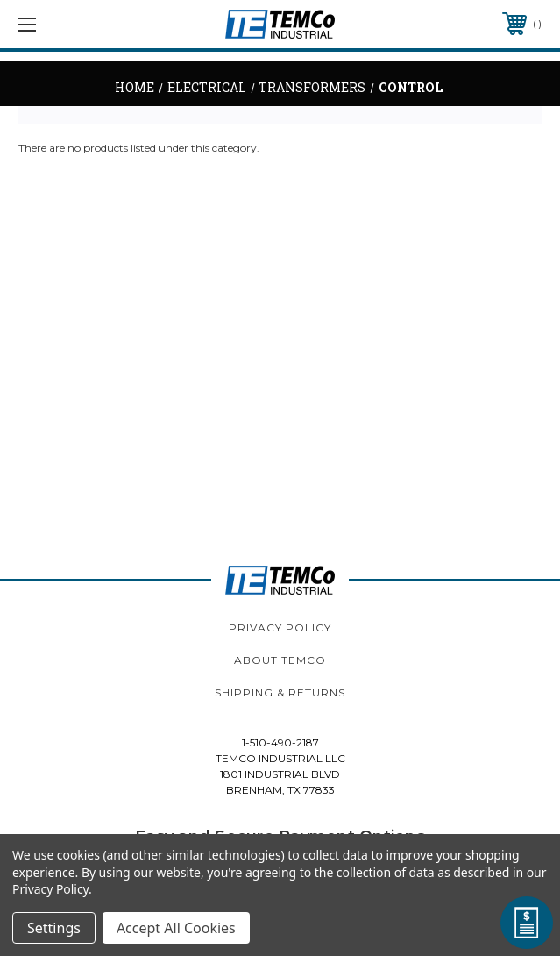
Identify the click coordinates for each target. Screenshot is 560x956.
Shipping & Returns (280, 692)
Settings (54, 928)
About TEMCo (280, 660)
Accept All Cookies (176, 928)
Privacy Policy (280, 628)
